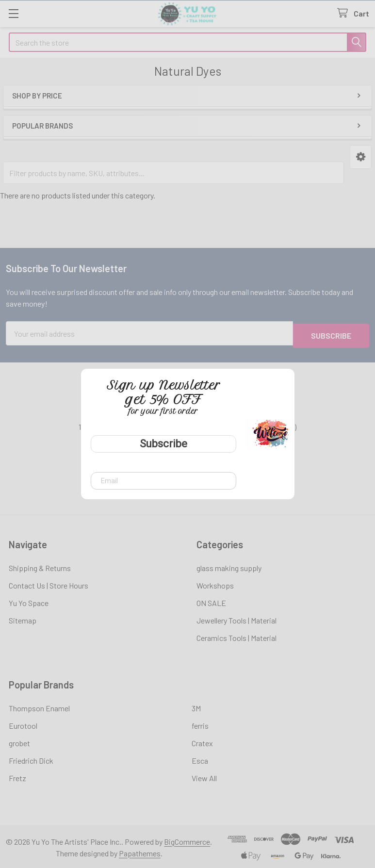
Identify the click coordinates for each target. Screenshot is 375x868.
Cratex (202, 741)
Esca (200, 758)
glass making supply (229, 565)
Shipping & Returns (40, 565)
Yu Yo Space (29, 600)
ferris (200, 723)
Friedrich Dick (31, 758)
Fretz (17, 776)
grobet (19, 741)
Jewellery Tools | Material (236, 618)
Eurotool (23, 723)
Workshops (215, 583)
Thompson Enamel (39, 706)
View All (204, 776)
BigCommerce (187, 839)
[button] (361, 157)
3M (196, 706)
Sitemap (23, 618)
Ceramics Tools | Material (236, 635)
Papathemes (140, 851)
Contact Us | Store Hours (49, 583)
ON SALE (211, 600)
